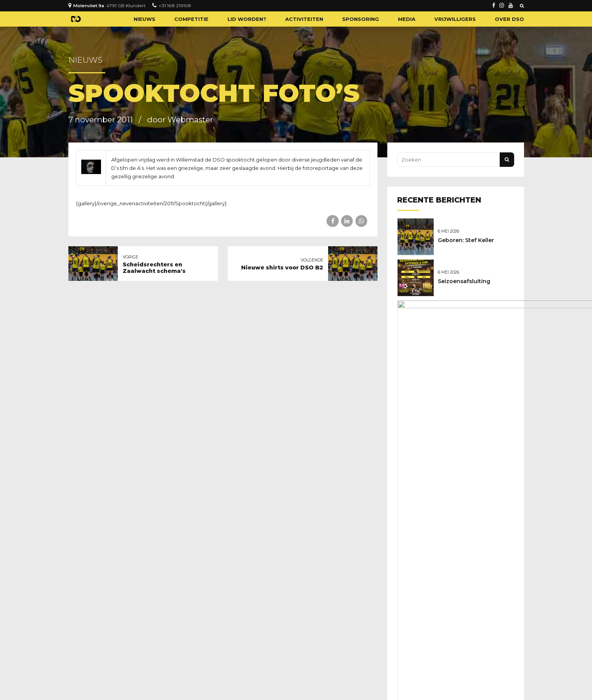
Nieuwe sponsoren (466, 320)
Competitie (191, 19)
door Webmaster (180, 120)
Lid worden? (247, 19)
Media (407, 19)
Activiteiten (304, 19)
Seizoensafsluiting (466, 280)
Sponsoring (361, 19)
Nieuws (144, 19)
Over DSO (509, 19)
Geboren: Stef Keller (468, 240)
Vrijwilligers (455, 19)
